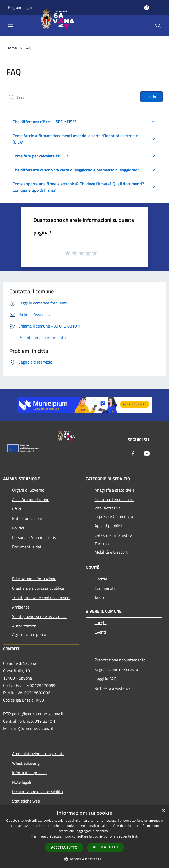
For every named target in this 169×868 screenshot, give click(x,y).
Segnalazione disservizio (116, 669)
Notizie (101, 579)
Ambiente (21, 607)
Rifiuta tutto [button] (105, 847)
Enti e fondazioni (27, 518)
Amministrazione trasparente (38, 754)
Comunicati (105, 588)
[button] (85, 859)
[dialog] (84, 837)
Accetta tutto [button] (64, 847)
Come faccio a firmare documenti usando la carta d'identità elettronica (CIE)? (76, 139)
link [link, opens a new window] (135, 836)
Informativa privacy (29, 773)
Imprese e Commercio (114, 516)
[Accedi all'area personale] (147, 8)
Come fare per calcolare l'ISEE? (40, 156)
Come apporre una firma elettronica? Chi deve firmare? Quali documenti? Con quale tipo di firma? (78, 187)
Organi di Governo (28, 490)
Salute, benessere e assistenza (39, 616)
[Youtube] (147, 454)
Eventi (100, 632)
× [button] (163, 811)
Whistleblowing (26, 763)
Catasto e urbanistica (113, 535)
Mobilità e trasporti (112, 552)
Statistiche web (26, 801)
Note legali (22, 782)
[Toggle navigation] (10, 25)
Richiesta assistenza (113, 688)
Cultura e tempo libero (115, 499)
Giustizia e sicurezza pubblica (38, 588)
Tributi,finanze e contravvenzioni (41, 598)
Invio (152, 97)
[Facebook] (133, 454)
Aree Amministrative (31, 499)
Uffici (17, 509)
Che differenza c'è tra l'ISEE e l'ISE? (45, 122)
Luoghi (101, 622)
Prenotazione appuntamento (120, 660)
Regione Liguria (22, 7)
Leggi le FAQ (106, 679)
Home (12, 48)
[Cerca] (158, 25)
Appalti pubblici (108, 526)
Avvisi (100, 598)
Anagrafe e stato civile (115, 490)
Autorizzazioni (25, 626)
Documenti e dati (27, 547)
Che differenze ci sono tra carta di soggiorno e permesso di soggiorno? (76, 170)
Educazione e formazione (34, 579)
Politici (18, 528)
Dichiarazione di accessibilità (37, 792)
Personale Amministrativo (35, 537)
